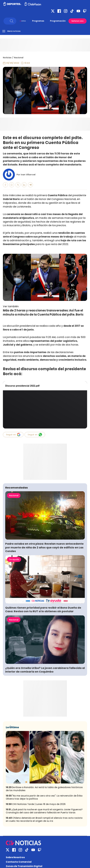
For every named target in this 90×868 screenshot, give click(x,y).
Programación (58, 21)
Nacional (19, 58)
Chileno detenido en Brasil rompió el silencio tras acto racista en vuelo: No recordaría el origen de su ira (44, 819)
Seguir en (13, 435)
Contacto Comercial (19, 862)
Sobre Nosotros (15, 857)
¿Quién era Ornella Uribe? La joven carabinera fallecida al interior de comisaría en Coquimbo (45, 670)
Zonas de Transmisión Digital (24, 866)
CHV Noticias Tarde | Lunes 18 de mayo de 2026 (36, 804)
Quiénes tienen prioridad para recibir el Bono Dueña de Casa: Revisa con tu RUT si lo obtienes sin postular (43, 609)
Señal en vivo (77, 21)
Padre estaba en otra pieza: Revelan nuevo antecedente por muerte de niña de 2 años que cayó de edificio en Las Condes (44, 547)
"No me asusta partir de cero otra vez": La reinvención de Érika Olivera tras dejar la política (44, 797)
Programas (38, 21)
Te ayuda (14, 559)
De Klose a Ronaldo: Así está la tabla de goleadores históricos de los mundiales (44, 789)
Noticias (7, 58)
